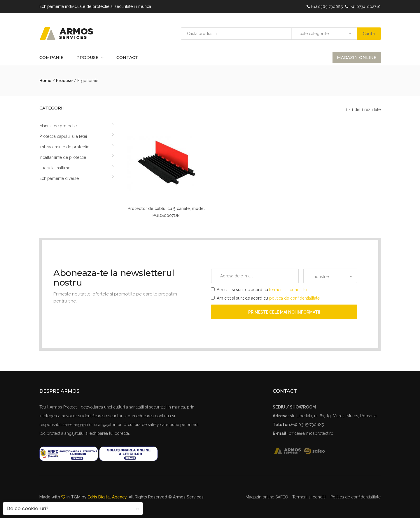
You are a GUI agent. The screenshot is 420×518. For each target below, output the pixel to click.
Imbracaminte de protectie (64, 147)
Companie (51, 58)
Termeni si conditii (309, 497)
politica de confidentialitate (294, 298)
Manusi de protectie (58, 126)
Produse (87, 58)
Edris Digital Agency (107, 497)
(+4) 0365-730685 (327, 7)
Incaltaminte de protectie (63, 157)
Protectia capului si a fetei (63, 136)
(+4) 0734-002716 (365, 7)
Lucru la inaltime (55, 168)
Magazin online (357, 58)
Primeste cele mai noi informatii (284, 312)
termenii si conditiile (288, 290)
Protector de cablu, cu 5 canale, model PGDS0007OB (166, 212)
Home (45, 81)
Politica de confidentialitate (356, 497)
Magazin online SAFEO (267, 497)
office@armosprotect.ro (311, 433)
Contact (127, 58)
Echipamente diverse (59, 178)
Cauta (369, 34)
